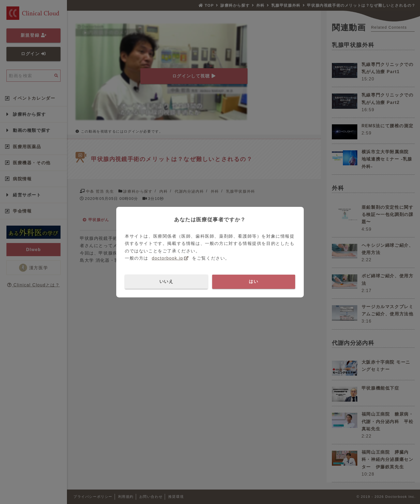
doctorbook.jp (168, 258)
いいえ (166, 281)
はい (254, 281)
